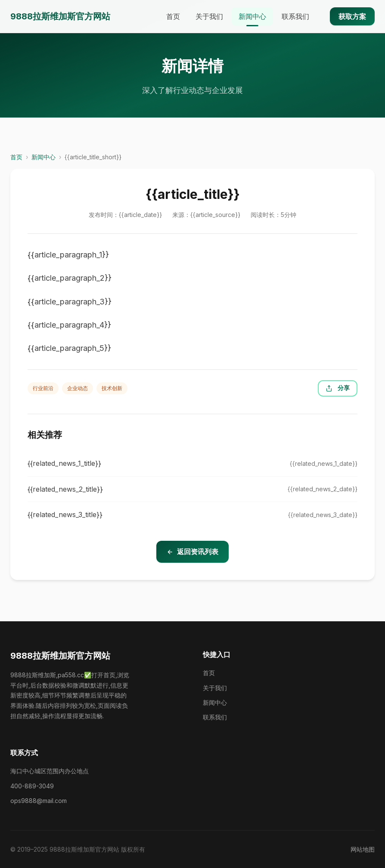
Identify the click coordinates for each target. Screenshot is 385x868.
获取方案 (352, 16)
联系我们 (295, 16)
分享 (338, 388)
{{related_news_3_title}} (65, 515)
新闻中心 (252, 16)
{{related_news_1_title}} (64, 463)
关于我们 (209, 16)
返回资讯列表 (192, 552)
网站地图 (363, 849)
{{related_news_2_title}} (65, 489)
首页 (173, 16)
